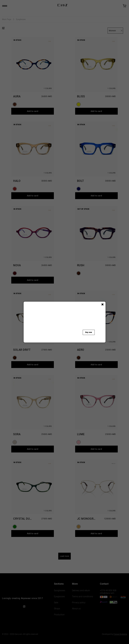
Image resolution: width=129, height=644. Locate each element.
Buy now (89, 332)
